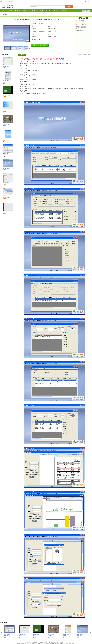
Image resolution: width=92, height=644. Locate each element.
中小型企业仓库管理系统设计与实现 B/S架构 (6, 139)
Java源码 (25, 11)
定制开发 (64, 11)
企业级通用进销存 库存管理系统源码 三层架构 (6, 66)
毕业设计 (9, 11)
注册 (89, 2)
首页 (3, 11)
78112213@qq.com (38, 643)
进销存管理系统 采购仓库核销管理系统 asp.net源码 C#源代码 (6, 154)
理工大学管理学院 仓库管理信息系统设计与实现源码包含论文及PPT (6, 124)
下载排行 (33, 11)
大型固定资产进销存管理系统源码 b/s (6, 183)
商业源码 (56, 11)
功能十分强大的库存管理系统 (6, 110)
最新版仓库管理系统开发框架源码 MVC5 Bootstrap (6, 212)
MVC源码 (17, 11)
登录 (87, 2)
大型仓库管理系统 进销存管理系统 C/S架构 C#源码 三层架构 (6, 197)
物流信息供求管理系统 (6, 81)
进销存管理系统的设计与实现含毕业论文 (6, 95)
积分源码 (49, 11)
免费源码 (41, 11)
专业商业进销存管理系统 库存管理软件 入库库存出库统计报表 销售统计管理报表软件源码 (6, 168)
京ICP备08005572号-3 (71, 643)
